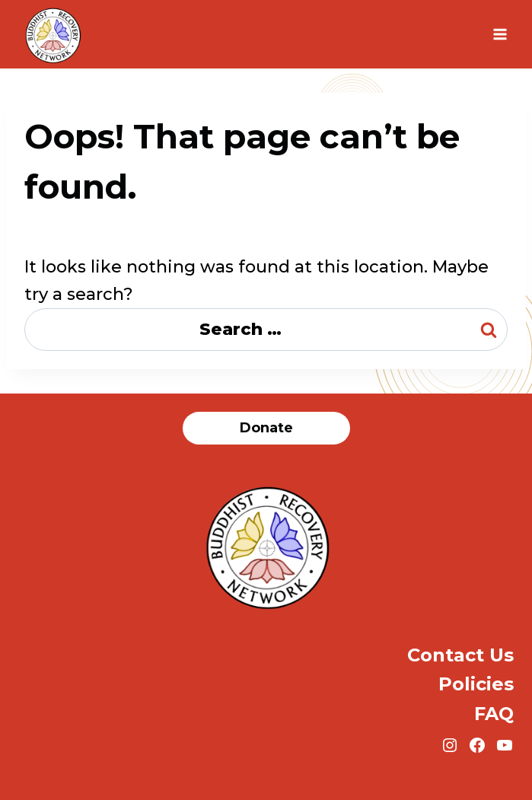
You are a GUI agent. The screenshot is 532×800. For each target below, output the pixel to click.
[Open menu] (500, 34)
